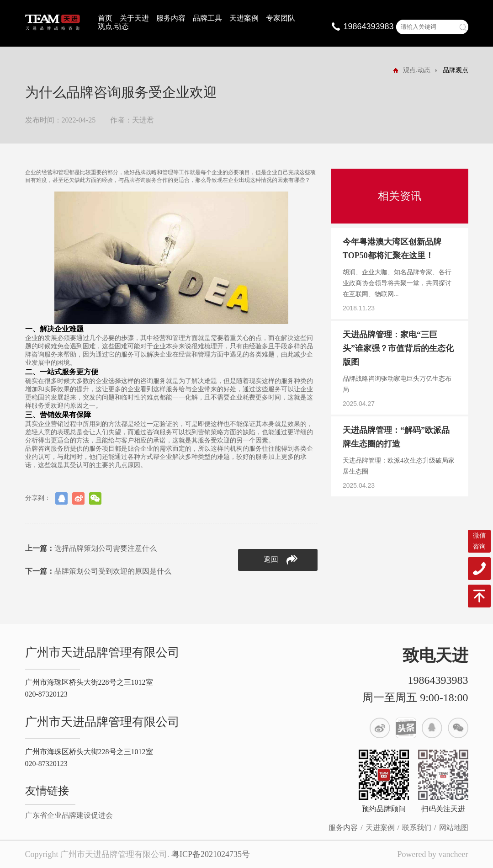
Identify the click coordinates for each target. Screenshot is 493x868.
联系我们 (417, 828)
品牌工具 (207, 18)
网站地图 (454, 828)
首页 (105, 18)
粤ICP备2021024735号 (211, 854)
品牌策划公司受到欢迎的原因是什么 (98, 571)
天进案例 (244, 18)
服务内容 (171, 18)
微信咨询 (479, 541)
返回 (281, 560)
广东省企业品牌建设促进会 (69, 815)
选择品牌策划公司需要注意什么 (91, 548)
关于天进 (134, 18)
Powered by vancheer (433, 854)
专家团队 (281, 18)
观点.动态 (113, 26)
